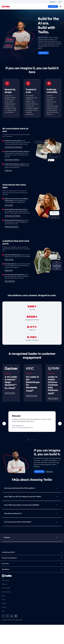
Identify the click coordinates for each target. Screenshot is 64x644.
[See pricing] (49, 472)
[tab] (28, 440)
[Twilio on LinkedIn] (12, 616)
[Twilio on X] (7, 616)
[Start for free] (53, 7)
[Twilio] (6, 7)
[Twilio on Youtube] (16, 616)
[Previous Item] (4, 424)
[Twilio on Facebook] (3, 616)
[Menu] (60, 7)
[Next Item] (60, 424)
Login (60, 2)
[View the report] (10, 393)
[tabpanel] (32, 424)
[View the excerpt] (32, 396)
